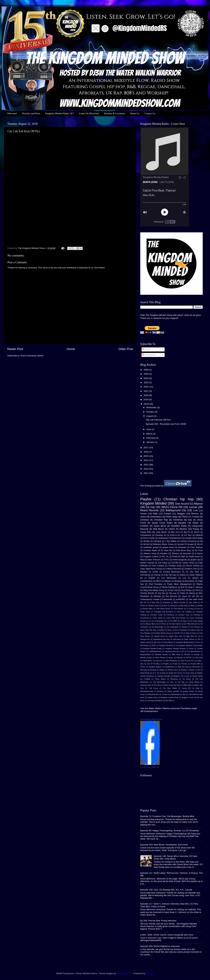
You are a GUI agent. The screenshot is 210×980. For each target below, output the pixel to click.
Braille (200, 606)
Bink (193, 606)
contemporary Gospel (150, 599)
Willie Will (187, 685)
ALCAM (175, 563)
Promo (143, 667)
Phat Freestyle (155, 584)
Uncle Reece (194, 682)
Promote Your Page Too (150, 767)
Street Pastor (198, 676)
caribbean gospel (151, 547)
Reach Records (150, 510)
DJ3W (155, 572)
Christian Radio (150, 550)
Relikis (162, 670)
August (150, 416)
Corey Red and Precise (176, 618)
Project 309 (195, 664)
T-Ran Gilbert (160, 679)
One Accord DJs (187, 661)
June (149, 429)
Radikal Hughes (155, 667)
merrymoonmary (124, 973)
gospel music (168, 547)
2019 (146, 400)
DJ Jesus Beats (197, 621)
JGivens (175, 554)
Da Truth (199, 550)
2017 (146, 447)
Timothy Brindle (147, 593)
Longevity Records (172, 651)
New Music (190, 581)
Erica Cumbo (149, 538)
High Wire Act (192, 636)
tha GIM (168, 700)
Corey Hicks (157, 618)
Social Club (173, 590)
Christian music (175, 566)
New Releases (171, 661)
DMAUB (199, 535)
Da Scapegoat (173, 627)
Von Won (157, 685)
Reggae (181, 514)
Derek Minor (160, 526)
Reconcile (196, 667)
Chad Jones (145, 612)
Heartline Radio (179, 526)
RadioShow (170, 667)
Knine (191, 648)
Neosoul (159, 661)
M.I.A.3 (185, 651)
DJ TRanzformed (191, 624)
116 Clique (163, 563)
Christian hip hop (179, 499)
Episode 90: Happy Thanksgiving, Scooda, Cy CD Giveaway (170, 831)
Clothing (197, 615)
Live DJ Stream (191, 578)
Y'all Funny (153, 688)
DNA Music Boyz (184, 550)
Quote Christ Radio (162, 523)
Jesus (143, 517)
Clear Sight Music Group (151, 569)
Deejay (185, 627)
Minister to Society (192, 654)
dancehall (168, 599)
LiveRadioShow (155, 651)
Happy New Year (175, 636)
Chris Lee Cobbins (184, 612)
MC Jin (165, 557)
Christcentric (146, 535)
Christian (145, 520)
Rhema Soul (173, 670)
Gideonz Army (150, 554)
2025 (146, 374)
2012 (146, 469)
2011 (146, 473)
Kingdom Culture (151, 557)
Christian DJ (161, 535)
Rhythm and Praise (189, 529)
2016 (146, 452)
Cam (198, 609)
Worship (157, 596)
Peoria (143, 514)
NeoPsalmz (148, 661)
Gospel (167, 514)
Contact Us (150, 113)
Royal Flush (145, 673)
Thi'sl (198, 590)
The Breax (186, 679)
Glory (194, 633)
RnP (183, 587)
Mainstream (195, 651)
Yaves (184, 596)
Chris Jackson (196, 547)
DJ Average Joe (161, 621)
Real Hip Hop (183, 667)
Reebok (153, 670)
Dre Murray (195, 627)
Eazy (169, 630)
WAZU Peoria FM (172, 507)
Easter (162, 630)
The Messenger (159, 682)
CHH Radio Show (163, 609)
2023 (146, 382)
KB (201, 541)
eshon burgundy (180, 560)
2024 (146, 378)
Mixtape (178, 581)
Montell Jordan (146, 658)
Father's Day (195, 630)
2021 (146, 391)
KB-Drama (144, 645)
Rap (142, 560)
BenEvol (174, 606)
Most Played (160, 658)
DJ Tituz (188, 535)
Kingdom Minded (153, 503)
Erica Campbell (181, 630)
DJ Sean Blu (167, 550)
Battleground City (176, 510)
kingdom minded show (170, 697)
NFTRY (189, 658)
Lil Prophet (150, 578)
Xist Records (171, 596)
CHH (195, 510)
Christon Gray (184, 615)
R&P (183, 557)
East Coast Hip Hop (148, 630)
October (150, 412)
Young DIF (186, 688)
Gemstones (145, 575)
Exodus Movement (172, 572)
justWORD (180, 599)
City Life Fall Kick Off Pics (158, 420)
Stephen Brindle (164, 676)
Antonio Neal (153, 606)
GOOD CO (178, 633)
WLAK (200, 544)
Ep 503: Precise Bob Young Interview (158, 921)
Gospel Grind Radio (194, 538)
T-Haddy (147, 679)
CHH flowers (178, 609)
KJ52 (154, 645)
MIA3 (158, 581)
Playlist (146, 499)
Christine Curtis (156, 615)
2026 (146, 370)
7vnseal (196, 517)
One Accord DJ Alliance (189, 504)
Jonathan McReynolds (185, 642)
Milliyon (168, 581)
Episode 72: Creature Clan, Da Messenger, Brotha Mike (167, 816)
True (172, 682)
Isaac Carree (189, 639)
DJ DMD (174, 621)
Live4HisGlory (146, 581)
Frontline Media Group (162, 633)
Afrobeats (182, 547)
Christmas (170, 615)
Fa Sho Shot (192, 572)
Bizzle (197, 532)
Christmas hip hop (182, 520)
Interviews (177, 639)
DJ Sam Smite (175, 624)
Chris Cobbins (158, 566)
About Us (135, 113)
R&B (155, 514)
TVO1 (166, 560)
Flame (185, 517)
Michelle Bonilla (161, 654)
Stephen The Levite (181, 676)
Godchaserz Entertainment (170, 538)
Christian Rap (161, 520)
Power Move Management (179, 584)
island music (153, 697)
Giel (187, 633)
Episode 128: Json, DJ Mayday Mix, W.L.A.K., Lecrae (166, 890)
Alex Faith (193, 602)
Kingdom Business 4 (167, 645)
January (150, 442)
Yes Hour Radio (170, 688)
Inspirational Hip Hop (161, 639)
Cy (150, 621)
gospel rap (195, 560)
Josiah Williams (196, 575)
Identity (147, 541)
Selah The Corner (176, 673)
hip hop (150, 507)
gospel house (189, 691)
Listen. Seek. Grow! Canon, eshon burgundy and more (167, 935)
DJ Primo (162, 624)
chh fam (195, 596)
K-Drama (199, 554)
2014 (146, 460)
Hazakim (164, 554)
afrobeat (160, 691)
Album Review (180, 602)
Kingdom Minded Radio (153, 648)
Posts (146, 349)
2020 (146, 395)
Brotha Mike (148, 609)
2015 (146, 456)
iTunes (165, 694)
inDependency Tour (178, 694)
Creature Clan (191, 569)
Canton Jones (188, 563)
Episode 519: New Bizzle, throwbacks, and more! (164, 845)
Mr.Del (146, 544)
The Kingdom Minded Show (151, 719)
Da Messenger (158, 627)
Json (198, 642)
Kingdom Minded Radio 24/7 (60, 113)
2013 (146, 465)
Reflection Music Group (163, 544)
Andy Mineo (161, 532)
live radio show (196, 599)
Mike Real (176, 654)
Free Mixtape (145, 633)
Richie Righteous (170, 587)
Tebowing (174, 679)
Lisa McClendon (169, 578)
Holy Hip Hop (170, 575)
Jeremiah (187, 554)
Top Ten (161, 593)
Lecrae (193, 507)
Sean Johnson (154, 560)
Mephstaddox (146, 654)
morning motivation (155, 700)
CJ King (190, 609)
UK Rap (181, 682)
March (150, 434)
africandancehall (147, 691)
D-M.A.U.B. (175, 535)
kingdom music (188, 697)
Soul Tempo (186, 590)
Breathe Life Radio (188, 523)
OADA (172, 529)
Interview (157, 541)
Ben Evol (175, 532)
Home (71, 349)
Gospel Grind (159, 636)
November (152, 407)
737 (145, 602)
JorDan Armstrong (188, 541)
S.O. (155, 673)
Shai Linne (190, 673)
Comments (149, 355)
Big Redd (184, 606)
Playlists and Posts (31, 113)
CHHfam (144, 526)
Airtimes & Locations (114, 113)
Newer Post (15, 349)
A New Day (155, 602)
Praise (175, 664)
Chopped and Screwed (163, 612)
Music (171, 658)
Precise (184, 664)
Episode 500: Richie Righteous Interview (160, 946)
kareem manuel (147, 563)
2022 (146, 387)
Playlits (166, 664)
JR (199, 639)
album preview (173, 691)
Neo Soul (199, 658)
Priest (175, 557)
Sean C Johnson (195, 587)
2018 (146, 404)
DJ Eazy (184, 621)
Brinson (195, 514)
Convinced (144, 618)
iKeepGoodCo (154, 694)
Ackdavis (167, 602)
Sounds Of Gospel (185, 544)
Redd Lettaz (172, 517)
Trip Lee (172, 593)
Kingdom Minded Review (175, 648)
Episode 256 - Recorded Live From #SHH (166, 424)
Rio (199, 670)
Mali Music (158, 529)
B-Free (164, 606)
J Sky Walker (171, 541)
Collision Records (173, 569)
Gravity (157, 575)
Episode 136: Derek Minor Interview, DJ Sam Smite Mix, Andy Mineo (175, 857)
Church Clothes (193, 566)
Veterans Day (146, 685)
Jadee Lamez (146, 642)
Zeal (197, 688)
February (151, 438)
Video (183, 593)
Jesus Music (168, 642)
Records (144, 670)
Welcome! (12, 113)
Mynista (180, 658)
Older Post (126, 349)
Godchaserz (156, 517)
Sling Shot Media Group (154, 590)
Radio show (194, 557)
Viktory (192, 593)
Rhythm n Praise (188, 670)
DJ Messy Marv (149, 624)
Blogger (149, 973)
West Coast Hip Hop (172, 685)
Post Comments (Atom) (32, 356)
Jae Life (157, 642)
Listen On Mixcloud (89, 113)
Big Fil (187, 532)
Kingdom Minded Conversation (191, 645)
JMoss (183, 575)
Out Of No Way (153, 664)
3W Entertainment (149, 711)
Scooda (163, 673)
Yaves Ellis (146, 532)
